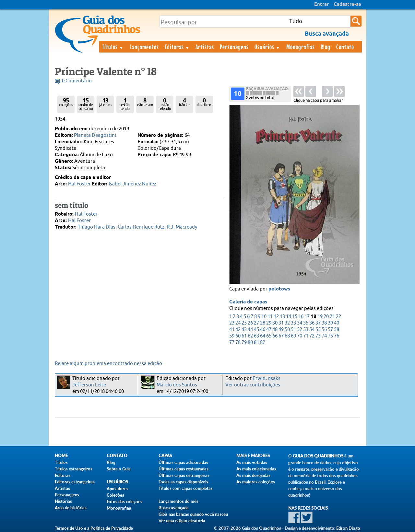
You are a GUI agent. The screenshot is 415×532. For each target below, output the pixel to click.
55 (318, 330)
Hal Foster (79, 184)
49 (281, 330)
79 (244, 343)
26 (250, 323)
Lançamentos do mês (178, 501)
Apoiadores (118, 489)
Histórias (63, 501)
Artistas (205, 47)
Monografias (301, 47)
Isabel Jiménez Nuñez (132, 184)
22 (338, 317)
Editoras (177, 47)
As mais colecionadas (256, 469)
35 (306, 323)
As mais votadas (252, 462)
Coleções (115, 495)
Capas (165, 456)
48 (275, 330)
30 (275, 323)
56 (324, 330)
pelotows (279, 289)
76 (337, 336)
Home (61, 456)
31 (281, 323)
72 (312, 336)
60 (238, 336)
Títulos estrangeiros (74, 469)
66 (275, 336)
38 (324, 323)
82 (263, 343)
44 (250, 330)
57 (330, 330)
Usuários (267, 47)
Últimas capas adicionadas (183, 462)
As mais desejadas (253, 475)
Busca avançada (174, 508)
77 (232, 343)
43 (244, 330)
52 (300, 330)
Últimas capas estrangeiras (184, 475)
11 (270, 317)
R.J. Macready (182, 227)
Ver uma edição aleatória (182, 521)
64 (263, 336)
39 (330, 323)
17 (307, 317)
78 (238, 343)
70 (300, 336)
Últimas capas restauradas (184, 469)
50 (287, 330)
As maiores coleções (256, 482)
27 (256, 323)
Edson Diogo (348, 528)
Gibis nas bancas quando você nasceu (193, 514)
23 (232, 323)
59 (232, 336)
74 (324, 336)
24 (238, 323)
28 (263, 323)
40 (337, 323)
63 (256, 336)
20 (326, 317)
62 (250, 336)
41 (232, 330)
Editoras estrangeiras (75, 482)
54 (312, 330)
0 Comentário (77, 81)
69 (293, 336)
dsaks (274, 378)
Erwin (259, 378)
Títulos (113, 47)
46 (263, 330)
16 (301, 317)
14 (289, 317)
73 (318, 336)
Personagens (234, 47)
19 (320, 317)
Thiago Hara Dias (97, 227)
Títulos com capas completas (186, 488)
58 (337, 330)
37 (318, 323)
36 (312, 323)
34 (300, 323)
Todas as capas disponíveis (183, 482)
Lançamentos (144, 47)
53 (306, 330)
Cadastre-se (347, 5)
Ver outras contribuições (253, 385)
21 (332, 317)
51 (293, 330)
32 (287, 323)
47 (269, 330)
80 (250, 343)
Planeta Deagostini (95, 135)
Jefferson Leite (89, 385)
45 (256, 330)
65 (269, 336)
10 (264, 317)
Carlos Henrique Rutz (141, 227)
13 (282, 317)
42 (238, 330)
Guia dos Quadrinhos (318, 456)
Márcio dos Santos (177, 385)
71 (306, 336)
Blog (326, 47)
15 (295, 317)
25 (244, 323)
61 (244, 336)
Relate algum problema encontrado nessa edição (108, 364)
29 (269, 323)
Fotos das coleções (124, 502)
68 (287, 336)
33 (293, 323)
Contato (345, 47)
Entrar (321, 5)
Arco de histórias (71, 508)
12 (276, 317)
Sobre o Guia (119, 469)
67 (281, 336)
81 (256, 343)
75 (330, 336)
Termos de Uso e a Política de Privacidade (94, 528)
